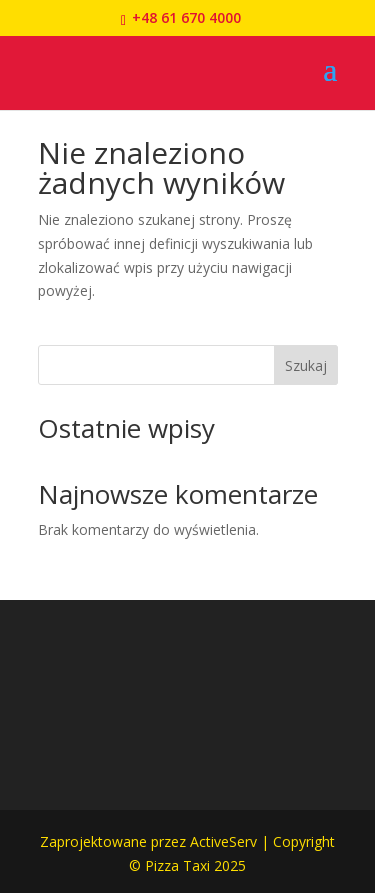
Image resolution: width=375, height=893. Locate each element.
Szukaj (306, 365)
